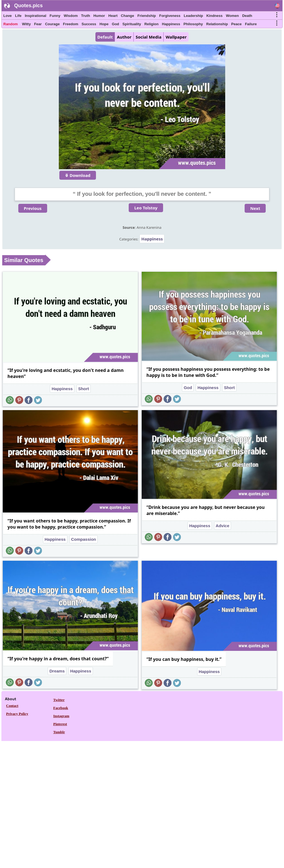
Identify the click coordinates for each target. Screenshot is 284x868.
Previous (33, 208)
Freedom (71, 24)
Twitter (59, 700)
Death (247, 16)
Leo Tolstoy (146, 208)
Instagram (61, 716)
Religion (151, 24)
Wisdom (71, 16)
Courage (52, 24)
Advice (223, 526)
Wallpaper (176, 37)
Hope (104, 24)
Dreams (57, 671)
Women (232, 16)
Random (11, 24)
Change (128, 16)
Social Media (149, 37)
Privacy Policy (17, 714)
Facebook (61, 708)
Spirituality (132, 24)
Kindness (215, 16)
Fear (38, 24)
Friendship (147, 16)
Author (124, 37)
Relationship (217, 24)
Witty (26, 24)
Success (89, 24)
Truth (86, 16)
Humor (99, 16)
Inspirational (35, 16)
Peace (237, 24)
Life (18, 16)
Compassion (83, 539)
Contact (12, 706)
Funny (55, 16)
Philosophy (193, 24)
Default (105, 37)
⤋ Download (78, 175)
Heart (113, 16)
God (115, 24)
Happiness (171, 24)
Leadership (193, 16)
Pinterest (60, 724)
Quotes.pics (28, 6)
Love (7, 16)
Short (84, 389)
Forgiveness (170, 16)
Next (255, 208)
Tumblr (59, 732)
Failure (251, 24)
